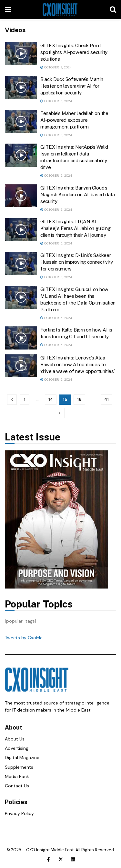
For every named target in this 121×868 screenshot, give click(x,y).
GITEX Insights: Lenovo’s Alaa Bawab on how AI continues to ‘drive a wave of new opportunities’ (78, 364)
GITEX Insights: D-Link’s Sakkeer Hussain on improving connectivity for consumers (77, 262)
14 (51, 399)
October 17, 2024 (56, 67)
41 (106, 399)
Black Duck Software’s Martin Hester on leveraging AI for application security (72, 86)
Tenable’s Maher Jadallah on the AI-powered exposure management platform (74, 120)
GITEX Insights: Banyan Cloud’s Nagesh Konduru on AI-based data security (78, 195)
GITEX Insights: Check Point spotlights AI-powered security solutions (74, 52)
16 (79, 399)
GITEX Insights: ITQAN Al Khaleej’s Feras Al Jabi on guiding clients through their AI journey (76, 228)
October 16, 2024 (56, 101)
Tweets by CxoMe (24, 638)
